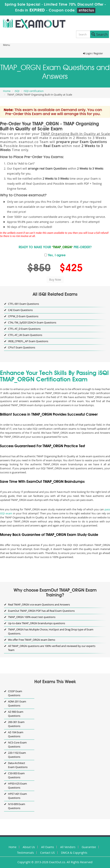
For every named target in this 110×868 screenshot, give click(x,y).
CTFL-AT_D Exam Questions (24, 329)
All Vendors (68, 847)
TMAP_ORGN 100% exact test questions (32, 617)
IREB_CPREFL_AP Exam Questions (28, 341)
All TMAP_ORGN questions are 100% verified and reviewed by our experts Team (52, 648)
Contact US (47, 853)
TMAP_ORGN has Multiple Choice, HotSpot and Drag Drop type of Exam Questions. (51, 631)
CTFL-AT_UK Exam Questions (25, 335)
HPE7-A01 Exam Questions (17, 796)
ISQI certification (34, 91)
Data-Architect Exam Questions (18, 765)
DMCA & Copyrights (74, 853)
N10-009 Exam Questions (17, 806)
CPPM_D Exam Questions (23, 316)
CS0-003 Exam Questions (16, 775)
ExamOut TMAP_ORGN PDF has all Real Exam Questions (41, 611)
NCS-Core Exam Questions (17, 744)
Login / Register (93, 53)
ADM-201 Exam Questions (17, 703)
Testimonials (25, 853)
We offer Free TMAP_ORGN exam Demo (32, 640)
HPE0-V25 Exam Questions (17, 786)
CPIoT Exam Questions (22, 347)
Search (100, 34)
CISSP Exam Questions (15, 693)
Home (7, 91)
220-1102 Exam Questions (17, 755)
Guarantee (89, 847)
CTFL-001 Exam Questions (23, 304)
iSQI (17, 91)
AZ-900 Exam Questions (16, 714)
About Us (29, 847)
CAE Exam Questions (20, 310)
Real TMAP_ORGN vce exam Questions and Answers (39, 604)
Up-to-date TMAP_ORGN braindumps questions (37, 623)
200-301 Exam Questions (16, 724)
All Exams (48, 847)
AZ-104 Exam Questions (16, 734)
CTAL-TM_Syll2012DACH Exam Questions (32, 322)
